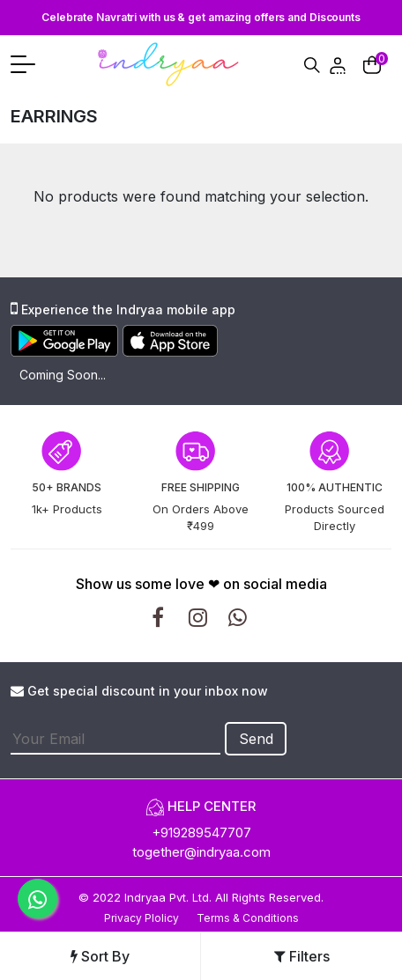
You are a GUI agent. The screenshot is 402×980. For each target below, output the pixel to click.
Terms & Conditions (248, 918)
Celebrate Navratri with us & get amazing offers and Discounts (201, 17)
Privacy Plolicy (141, 918)
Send (256, 739)
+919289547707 (201, 833)
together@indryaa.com (201, 852)
